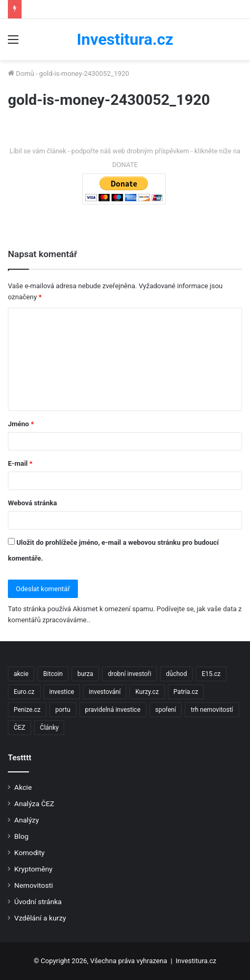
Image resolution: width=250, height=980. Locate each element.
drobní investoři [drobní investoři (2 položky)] (129, 674)
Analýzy (27, 820)
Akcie (23, 787)
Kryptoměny (33, 869)
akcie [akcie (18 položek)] (21, 674)
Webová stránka (32, 503)
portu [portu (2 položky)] (63, 710)
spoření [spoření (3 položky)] (166, 710)
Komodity (29, 852)
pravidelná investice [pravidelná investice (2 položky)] (113, 710)
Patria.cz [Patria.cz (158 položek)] (186, 692)
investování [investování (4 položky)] (105, 692)
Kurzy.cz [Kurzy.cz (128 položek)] (147, 692)
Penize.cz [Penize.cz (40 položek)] (27, 710)
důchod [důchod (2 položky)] (176, 674)
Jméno (21, 424)
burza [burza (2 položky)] (85, 674)
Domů (21, 73)
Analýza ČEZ (34, 803)
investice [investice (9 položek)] (62, 692)
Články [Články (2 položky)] (49, 728)
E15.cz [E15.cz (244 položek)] (211, 674)
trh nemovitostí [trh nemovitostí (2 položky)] (212, 710)
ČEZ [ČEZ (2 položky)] (19, 728)
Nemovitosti (33, 885)
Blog (21, 836)
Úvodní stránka (38, 901)
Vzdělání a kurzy (40, 918)
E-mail (20, 463)
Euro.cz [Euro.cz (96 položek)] (24, 692)
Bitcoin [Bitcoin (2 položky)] (53, 674)
